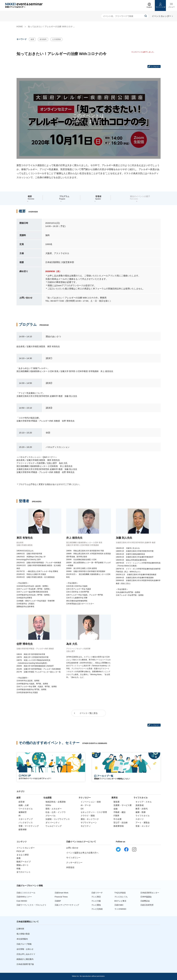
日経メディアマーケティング (67, 905)
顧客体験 (23, 829)
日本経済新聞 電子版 (25, 964)
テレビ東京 (96, 897)
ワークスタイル (26, 809)
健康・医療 (141, 812)
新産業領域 (119, 826)
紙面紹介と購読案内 (25, 959)
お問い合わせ (72, 848)
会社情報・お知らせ (25, 949)
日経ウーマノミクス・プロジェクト (32, 905)
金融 (116, 809)
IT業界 (116, 816)
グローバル (51, 816)
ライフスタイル (143, 816)
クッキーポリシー (74, 862)
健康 (32, 39)
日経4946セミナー (24, 897)
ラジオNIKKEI (120, 909)
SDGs (48, 805)
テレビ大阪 (96, 901)
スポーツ (140, 819)
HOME (20, 27)
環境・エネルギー (54, 809)
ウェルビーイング (54, 826)
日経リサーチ (97, 893)
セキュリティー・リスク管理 (94, 812)
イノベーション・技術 (91, 802)
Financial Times (61, 897)
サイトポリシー (73, 858)
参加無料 (43, 39)
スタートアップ (26, 819)
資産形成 (140, 805)
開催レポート (23, 865)
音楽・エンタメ (143, 826)
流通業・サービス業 (123, 805)
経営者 (22, 802)
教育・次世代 (142, 809)
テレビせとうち (121, 897)
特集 (19, 869)
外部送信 (70, 867)
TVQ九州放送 (120, 893)
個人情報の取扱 (23, 934)
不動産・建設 (120, 812)
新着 (19, 858)
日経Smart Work (61, 893)
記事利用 (20, 929)
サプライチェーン (89, 823)
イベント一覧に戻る (89, 713)
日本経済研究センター (150, 893)
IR (20, 816)
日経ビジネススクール (26, 893)
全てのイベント (24, 872)
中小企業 (118, 819)
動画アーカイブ (24, 862)
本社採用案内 (22, 939)
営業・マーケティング (29, 826)
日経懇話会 (145, 901)
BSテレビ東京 (120, 901)
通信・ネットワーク (90, 819)
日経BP (58, 901)
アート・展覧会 (143, 823)
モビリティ (86, 826)
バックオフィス (26, 823)
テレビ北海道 (97, 909)
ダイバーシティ (53, 823)
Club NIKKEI (22, 901)
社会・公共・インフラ (56, 812)
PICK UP (21, 851)
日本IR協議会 (146, 897)
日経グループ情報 (24, 944)
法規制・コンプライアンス (58, 819)
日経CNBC (119, 905)
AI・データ (86, 805)
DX (82, 809)
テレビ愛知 (96, 905)
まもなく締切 (23, 855)
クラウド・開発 (88, 816)
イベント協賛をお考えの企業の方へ (82, 853)
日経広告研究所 (147, 905)
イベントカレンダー (26, 848)
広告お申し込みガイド (26, 954)
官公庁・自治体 (121, 823)
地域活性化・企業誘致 (56, 802)
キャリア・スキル (144, 802)
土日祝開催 (56, 39)
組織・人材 (24, 805)
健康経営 (23, 812)
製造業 (117, 802)
